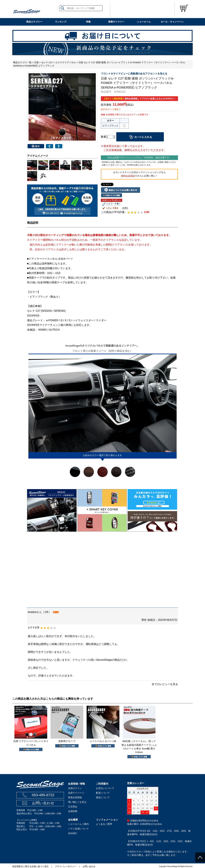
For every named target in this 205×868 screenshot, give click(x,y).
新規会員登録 (75, 797)
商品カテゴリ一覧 (22, 62)
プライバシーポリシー (66, 866)
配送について (103, 793)
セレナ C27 (47, 62)
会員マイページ (76, 793)
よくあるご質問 (104, 824)
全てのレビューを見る (165, 684)
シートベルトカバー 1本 (103, 741)
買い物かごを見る (77, 802)
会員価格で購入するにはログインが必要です (127, 115)
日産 (36, 62)
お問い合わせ (43, 803)
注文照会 (73, 807)
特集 (88, 22)
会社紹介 (73, 833)
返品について (103, 797)
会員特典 (73, 811)
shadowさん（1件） (39, 612)
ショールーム (144, 22)
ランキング (61, 22)
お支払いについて (105, 788)
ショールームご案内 (78, 824)
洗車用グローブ (67, 741)
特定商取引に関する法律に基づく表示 (30, 866)
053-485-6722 (43, 795)
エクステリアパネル (66, 62)
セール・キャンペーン (172, 22)
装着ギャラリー (116, 22)
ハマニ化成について (78, 829)
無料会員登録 (128, 176)
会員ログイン (75, 788)
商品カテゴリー (34, 22)
